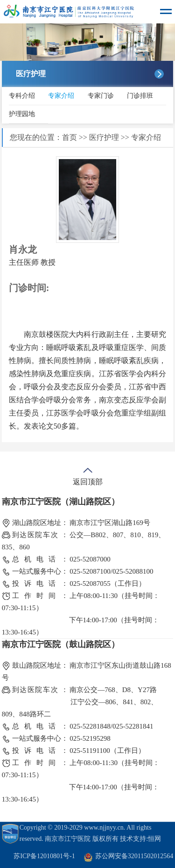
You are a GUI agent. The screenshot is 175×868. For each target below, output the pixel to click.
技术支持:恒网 (140, 839)
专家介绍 (61, 96)
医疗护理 (104, 137)
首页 (70, 137)
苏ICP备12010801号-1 (44, 856)
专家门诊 (101, 96)
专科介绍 (22, 96)
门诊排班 (140, 96)
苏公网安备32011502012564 (134, 856)
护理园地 (22, 114)
